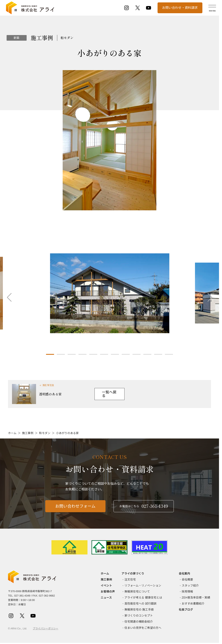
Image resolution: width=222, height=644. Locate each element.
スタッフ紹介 (190, 586)
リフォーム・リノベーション (143, 586)
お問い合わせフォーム (75, 510)
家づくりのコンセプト (139, 616)
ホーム (12, 433)
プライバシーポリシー (46, 629)
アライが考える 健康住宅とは (143, 598)
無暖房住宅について (137, 592)
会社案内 (184, 573)
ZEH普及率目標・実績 (196, 598)
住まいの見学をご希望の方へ (143, 628)
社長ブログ (186, 610)
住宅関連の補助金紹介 (139, 622)
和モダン (45, 433)
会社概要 (187, 579)
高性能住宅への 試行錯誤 (141, 604)
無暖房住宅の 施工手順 (139, 610)
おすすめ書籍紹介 (193, 604)
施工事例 (28, 433)
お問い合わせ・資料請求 (180, 8)
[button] (50, 354)
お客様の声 (108, 592)
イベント (106, 586)
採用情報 (187, 592)
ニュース (106, 598)
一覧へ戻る (109, 394)
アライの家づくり (133, 573)
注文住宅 (130, 579)
